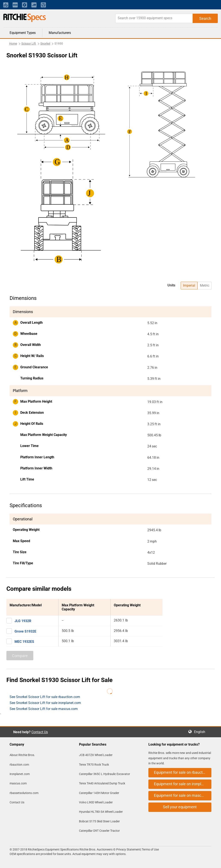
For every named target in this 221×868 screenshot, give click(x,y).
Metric (205, 285)
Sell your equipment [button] (180, 807)
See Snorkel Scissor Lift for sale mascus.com (44, 709)
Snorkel (45, 44)
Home (13, 44)
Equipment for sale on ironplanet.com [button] (183, 784)
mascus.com (18, 783)
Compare (20, 656)
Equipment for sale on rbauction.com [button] (183, 772)
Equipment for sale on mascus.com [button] (183, 795)
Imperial (189, 285)
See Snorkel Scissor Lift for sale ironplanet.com (45, 703)
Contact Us (40, 732)
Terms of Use (150, 849)
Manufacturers (60, 33)
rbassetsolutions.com (24, 793)
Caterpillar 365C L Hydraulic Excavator (105, 774)
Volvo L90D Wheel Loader (96, 802)
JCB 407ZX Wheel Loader (96, 755)
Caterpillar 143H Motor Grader (99, 793)
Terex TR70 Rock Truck (94, 765)
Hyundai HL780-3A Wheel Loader (101, 812)
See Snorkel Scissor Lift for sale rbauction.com (45, 697)
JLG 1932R (23, 621)
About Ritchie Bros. (22, 755)
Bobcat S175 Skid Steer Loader (99, 821)
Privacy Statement (128, 849)
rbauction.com (19, 765)
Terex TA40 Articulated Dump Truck (102, 783)
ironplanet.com (20, 774)
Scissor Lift (29, 44)
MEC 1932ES (24, 642)
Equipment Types (23, 33)
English (201, 732)
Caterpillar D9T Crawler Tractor (99, 831)
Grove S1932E (25, 631)
